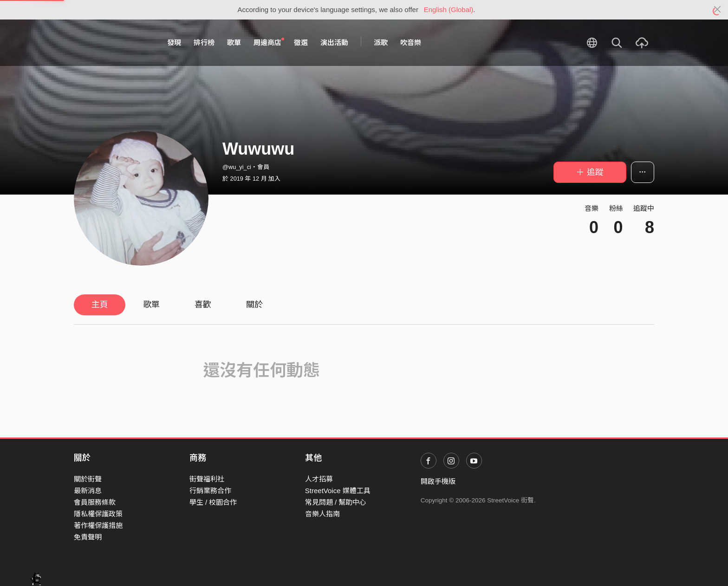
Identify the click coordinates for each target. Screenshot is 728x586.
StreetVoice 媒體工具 (338, 491)
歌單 (234, 42)
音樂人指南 (322, 514)
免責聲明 (88, 537)
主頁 (100, 305)
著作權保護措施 (98, 525)
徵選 (301, 42)
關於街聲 (88, 479)
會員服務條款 (95, 502)
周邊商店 (269, 42)
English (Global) (449, 10)
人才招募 (319, 479)
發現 (174, 42)
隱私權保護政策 (98, 514)
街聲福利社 (207, 479)
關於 (254, 305)
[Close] (718, 10)
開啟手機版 (438, 481)
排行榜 (204, 42)
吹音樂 (411, 42)
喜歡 (203, 305)
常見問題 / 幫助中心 (336, 502)
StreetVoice (112, 43)
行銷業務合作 (210, 491)
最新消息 (88, 491)
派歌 (381, 42)
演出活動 (334, 42)
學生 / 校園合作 (213, 502)
